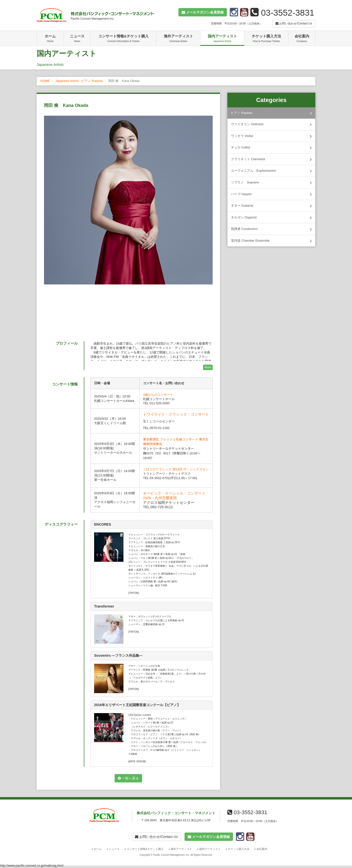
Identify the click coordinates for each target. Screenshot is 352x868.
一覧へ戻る (128, 778)
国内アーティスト (222, 39)
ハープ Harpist (271, 194)
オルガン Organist (271, 218)
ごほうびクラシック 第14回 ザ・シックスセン (176, 469)
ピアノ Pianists (271, 113)
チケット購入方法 (266, 39)
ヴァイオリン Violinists (271, 124)
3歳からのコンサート (158, 395)
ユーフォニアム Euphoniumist (271, 171)
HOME (45, 81)
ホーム (50, 39)
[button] (203, 12)
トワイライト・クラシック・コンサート (176, 414)
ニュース (77, 39)
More (208, 367)
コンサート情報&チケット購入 (123, 39)
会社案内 (302, 39)
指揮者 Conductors (271, 229)
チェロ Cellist (271, 148)
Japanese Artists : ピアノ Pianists (79, 81)
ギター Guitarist (271, 206)
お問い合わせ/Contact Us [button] (294, 23)
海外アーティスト (178, 39)
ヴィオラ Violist (271, 136)
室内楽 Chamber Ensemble (271, 241)
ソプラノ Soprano (271, 183)
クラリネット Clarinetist (271, 159)
